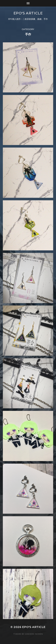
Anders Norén (34, 634)
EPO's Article (28, 13)
